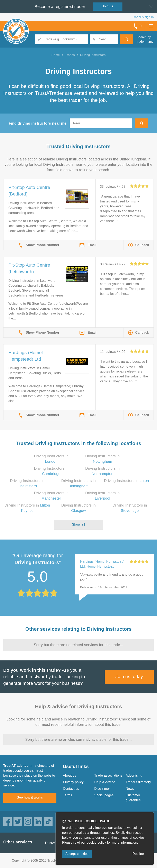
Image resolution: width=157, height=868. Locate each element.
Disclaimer (102, 789)
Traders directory (138, 782)
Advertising (134, 775)
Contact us (71, 789)
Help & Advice (105, 782)
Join (108, 6)
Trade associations (108, 775)
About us (70, 775)
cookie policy (96, 842)
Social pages (104, 795)
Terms (68, 795)
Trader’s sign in (143, 17)
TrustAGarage (55, 843)
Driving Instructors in (127, 481)
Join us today (129, 677)
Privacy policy (73, 782)
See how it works (30, 797)
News (130, 789)
